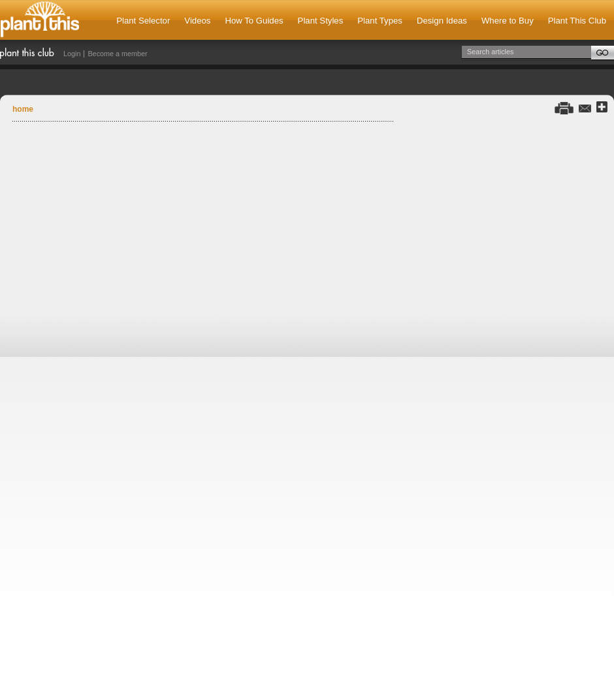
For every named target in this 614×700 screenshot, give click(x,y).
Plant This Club (577, 21)
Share (602, 108)
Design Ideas (442, 21)
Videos (197, 21)
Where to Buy (508, 21)
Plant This (40, 20)
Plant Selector (143, 21)
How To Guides (254, 21)
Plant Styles (321, 21)
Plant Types (380, 21)
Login (72, 54)
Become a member (117, 54)
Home (23, 109)
